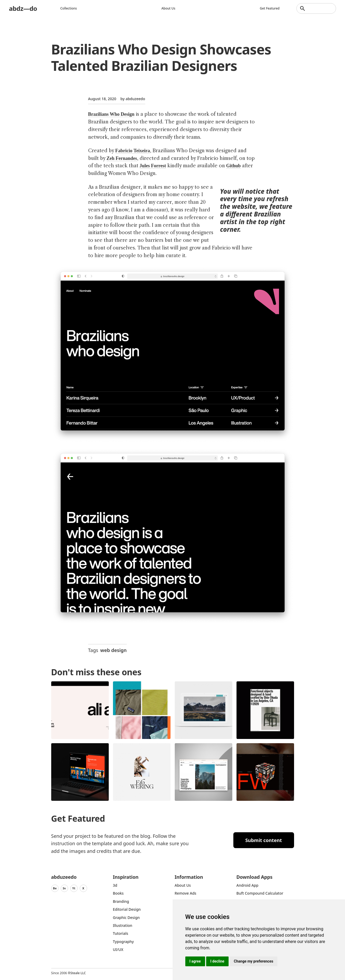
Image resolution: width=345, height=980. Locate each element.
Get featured (270, 8)
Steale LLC (78, 973)
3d (115, 885)
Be (55, 888)
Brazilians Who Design (111, 114)
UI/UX (118, 949)
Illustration (123, 925)
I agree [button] (195, 961)
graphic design (126, 917)
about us (183, 885)
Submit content (264, 840)
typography (123, 942)
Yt (74, 888)
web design (114, 650)
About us (169, 8)
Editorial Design (127, 909)
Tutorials (121, 933)
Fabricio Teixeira (133, 151)
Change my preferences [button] (254, 961)
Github (233, 166)
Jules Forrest (153, 166)
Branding (121, 901)
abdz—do (23, 8)
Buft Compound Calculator (260, 893)
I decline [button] (217, 961)
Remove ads (186, 893)
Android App (247, 885)
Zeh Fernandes (122, 158)
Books (118, 893)
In (64, 888)
